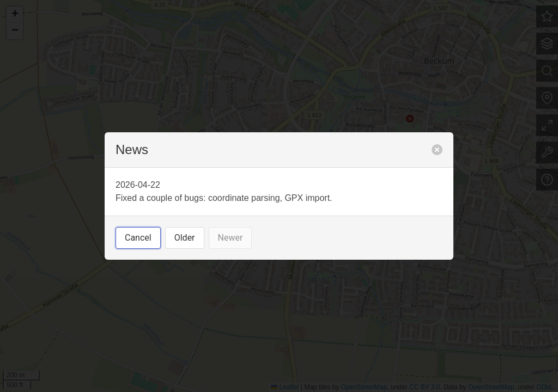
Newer (231, 238)
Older (185, 238)
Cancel (138, 238)
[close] (437, 150)
